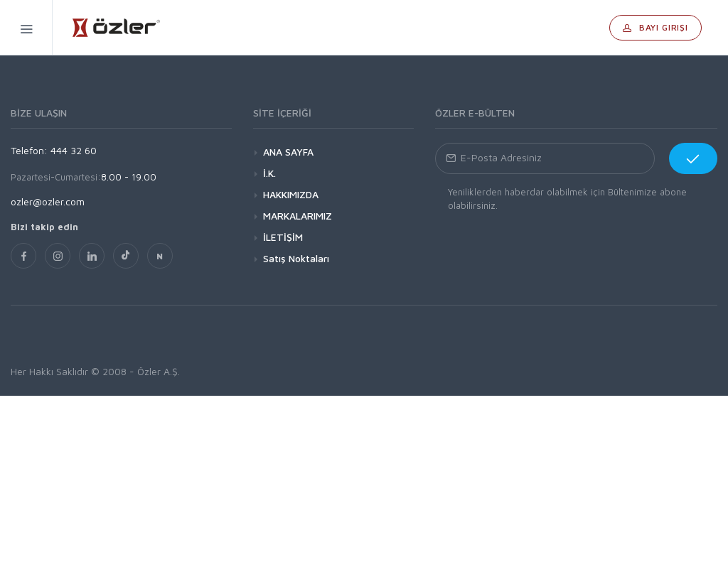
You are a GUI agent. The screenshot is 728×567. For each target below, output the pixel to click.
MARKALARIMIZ (298, 216)
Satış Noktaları (296, 258)
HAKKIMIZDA (291, 194)
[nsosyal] (160, 256)
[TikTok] (126, 256)
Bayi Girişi (655, 27)
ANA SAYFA (288, 152)
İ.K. (269, 173)
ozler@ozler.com (48, 201)
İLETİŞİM (283, 237)
